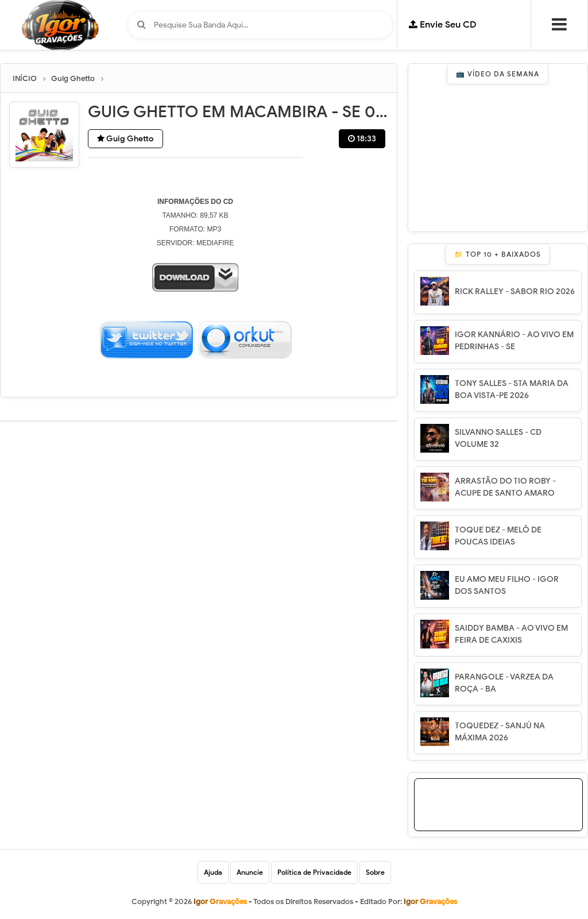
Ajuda (213, 872)
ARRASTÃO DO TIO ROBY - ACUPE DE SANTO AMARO (505, 487)
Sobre (375, 872)
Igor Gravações (430, 901)
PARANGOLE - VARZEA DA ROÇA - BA (504, 683)
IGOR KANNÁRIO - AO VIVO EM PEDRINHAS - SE (514, 341)
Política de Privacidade (314, 872)
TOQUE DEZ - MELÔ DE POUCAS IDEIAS (498, 536)
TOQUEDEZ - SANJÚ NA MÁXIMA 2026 (500, 732)
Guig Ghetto (125, 139)
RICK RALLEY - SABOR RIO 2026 (515, 291)
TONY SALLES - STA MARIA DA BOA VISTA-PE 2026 (512, 389)
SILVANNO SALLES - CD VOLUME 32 (498, 438)
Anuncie (250, 872)
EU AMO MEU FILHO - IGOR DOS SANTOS (507, 585)
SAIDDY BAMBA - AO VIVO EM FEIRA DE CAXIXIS (511, 634)
